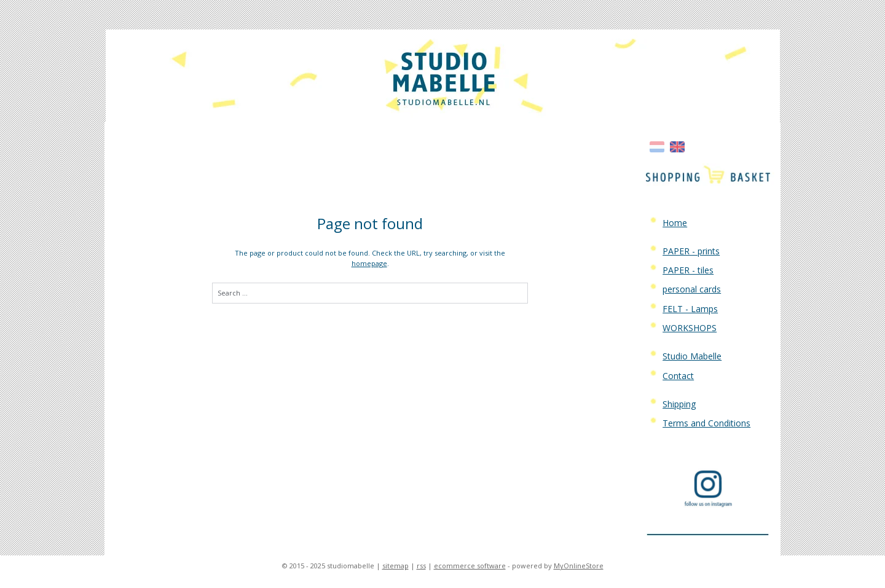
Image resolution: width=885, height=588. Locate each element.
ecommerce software (470, 566)
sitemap (395, 566)
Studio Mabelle (692, 356)
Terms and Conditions (706, 423)
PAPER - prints (691, 251)
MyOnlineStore (579, 566)
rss (421, 566)
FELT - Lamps (690, 309)
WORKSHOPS (690, 328)
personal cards (692, 289)
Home (675, 223)
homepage (369, 263)
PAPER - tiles (688, 270)
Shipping (679, 404)
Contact (678, 376)
